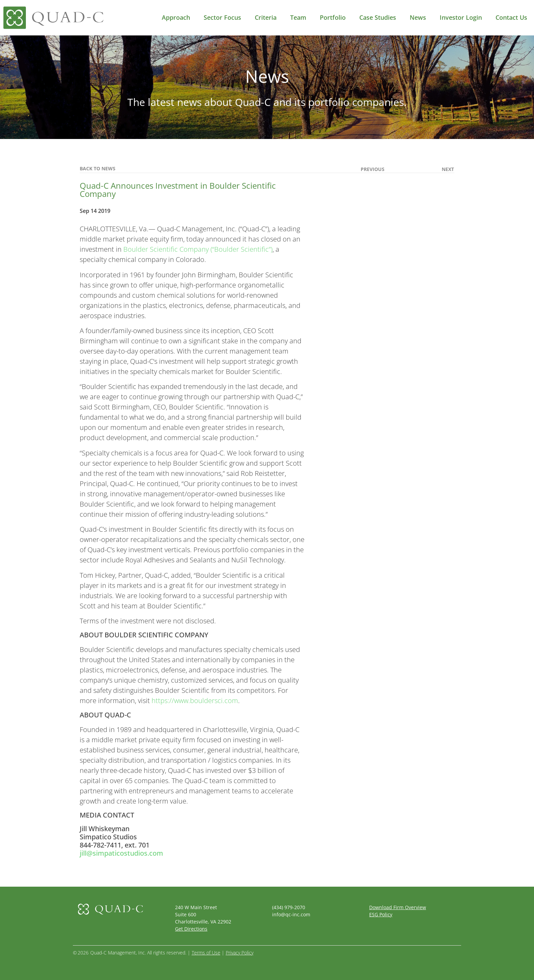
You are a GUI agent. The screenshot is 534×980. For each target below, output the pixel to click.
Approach (176, 17)
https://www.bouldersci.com (195, 701)
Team (298, 17)
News (418, 17)
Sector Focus (222, 17)
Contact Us (511, 17)
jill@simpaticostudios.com (121, 853)
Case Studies (378, 17)
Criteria (266, 17)
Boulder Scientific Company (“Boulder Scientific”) (198, 249)
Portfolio (333, 17)
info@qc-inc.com (291, 914)
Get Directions (191, 929)
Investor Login (461, 17)
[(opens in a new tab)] (384, 169)
